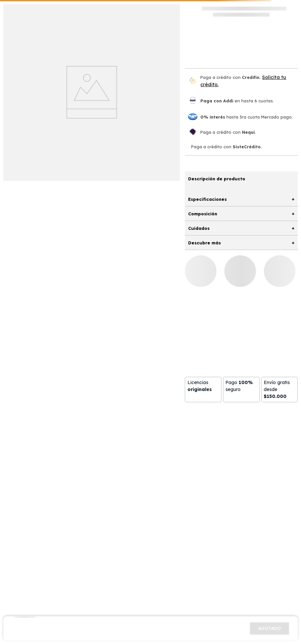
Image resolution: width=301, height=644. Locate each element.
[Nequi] (193, 132)
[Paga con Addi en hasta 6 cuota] (193, 101)
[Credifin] (193, 81)
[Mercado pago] (193, 117)
